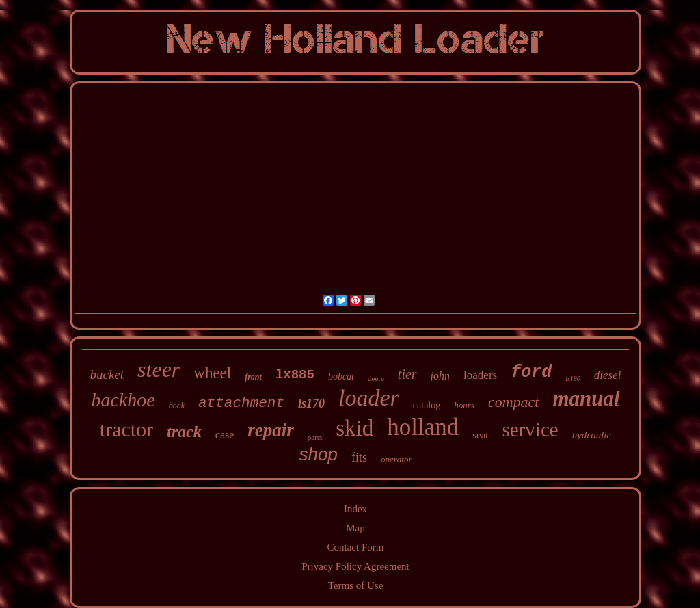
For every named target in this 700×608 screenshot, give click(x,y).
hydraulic (592, 435)
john (440, 376)
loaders (480, 375)
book (177, 406)
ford (531, 372)
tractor (126, 429)
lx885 (295, 375)
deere (376, 378)
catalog (427, 405)
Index (355, 509)
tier (407, 374)
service (530, 429)
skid (354, 428)
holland (423, 427)
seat (480, 435)
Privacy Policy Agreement (355, 566)
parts (315, 437)
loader (369, 398)
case (225, 435)
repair (271, 430)
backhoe (123, 400)
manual (586, 398)
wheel (212, 373)
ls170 (311, 404)
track (184, 432)
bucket (107, 374)
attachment (241, 403)
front (253, 377)
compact (514, 402)
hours (464, 405)
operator (396, 459)
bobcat (341, 376)
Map (355, 528)
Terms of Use (356, 585)
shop (319, 454)
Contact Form (356, 547)
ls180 (573, 379)
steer (159, 369)
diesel (608, 375)
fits (359, 458)
